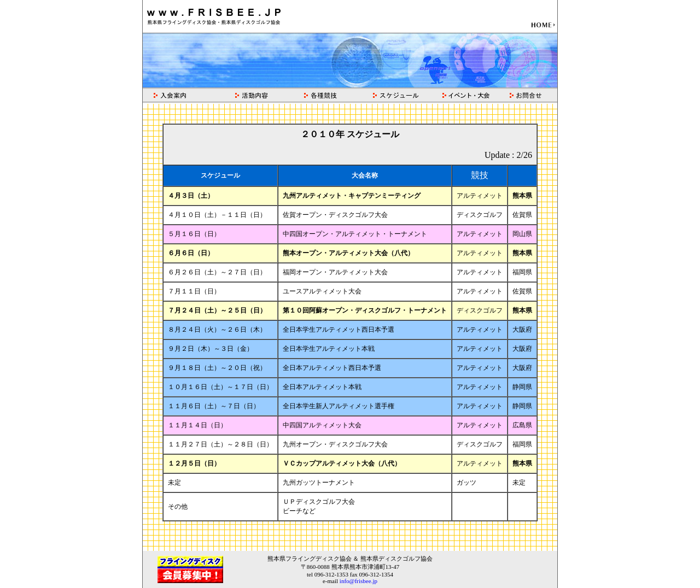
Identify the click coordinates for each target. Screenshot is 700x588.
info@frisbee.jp (358, 581)
